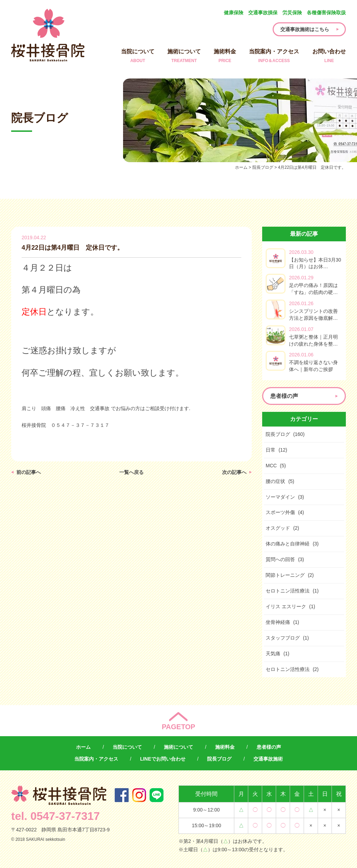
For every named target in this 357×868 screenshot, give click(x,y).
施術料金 (225, 56)
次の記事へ (234, 472)
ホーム (83, 747)
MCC (271, 466)
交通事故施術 (268, 759)
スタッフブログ (283, 638)
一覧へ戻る (131, 472)
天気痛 (273, 654)
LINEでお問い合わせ (163, 759)
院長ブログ (278, 434)
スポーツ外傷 (280, 512)
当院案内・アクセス (274, 56)
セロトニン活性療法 (288, 591)
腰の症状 (275, 481)
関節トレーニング (285, 575)
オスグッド (278, 528)
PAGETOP (178, 727)
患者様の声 (269, 747)
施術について (184, 56)
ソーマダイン (280, 497)
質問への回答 (280, 559)
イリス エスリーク (286, 606)
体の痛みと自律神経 (288, 544)
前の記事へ (29, 472)
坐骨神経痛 (278, 622)
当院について (138, 56)
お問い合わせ (329, 56)
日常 (271, 450)
